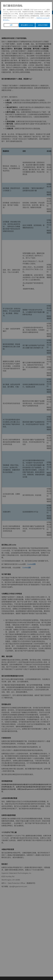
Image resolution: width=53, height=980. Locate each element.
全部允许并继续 (43, 25)
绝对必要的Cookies (27, 25)
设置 (11, 25)
